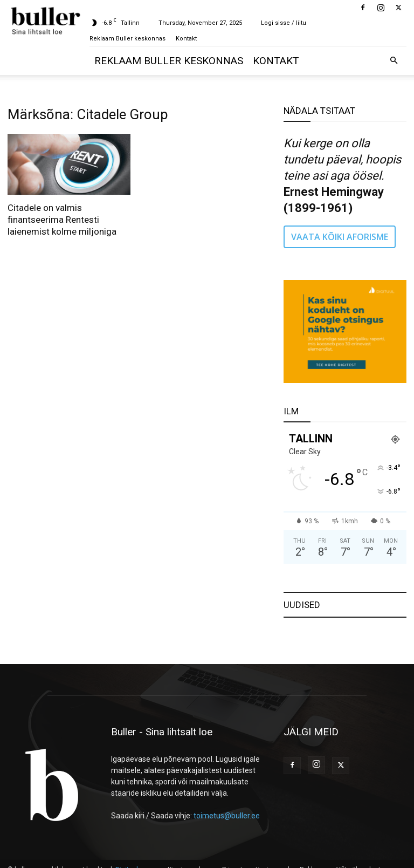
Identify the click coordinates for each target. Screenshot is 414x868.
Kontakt (186, 39)
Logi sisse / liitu (284, 23)
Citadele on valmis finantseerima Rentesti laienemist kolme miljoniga (62, 220)
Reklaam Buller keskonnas (127, 39)
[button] (394, 61)
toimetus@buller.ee (227, 816)
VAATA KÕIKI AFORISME (340, 237)
